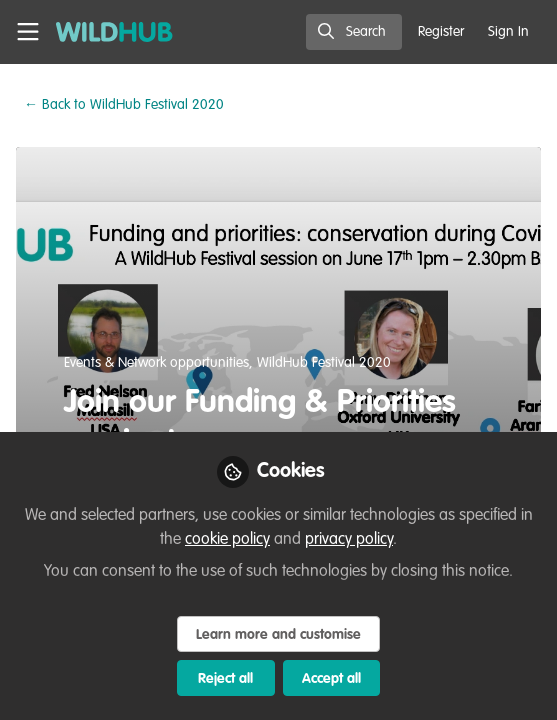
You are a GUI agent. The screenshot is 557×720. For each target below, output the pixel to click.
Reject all (225, 679)
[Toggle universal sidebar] (28, 32)
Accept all (331, 679)
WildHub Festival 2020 (124, 105)
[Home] (114, 32)
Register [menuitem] (441, 32)
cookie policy (227, 540)
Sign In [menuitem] (508, 32)
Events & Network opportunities (156, 363)
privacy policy (349, 540)
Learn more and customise (278, 635)
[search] (354, 32)
